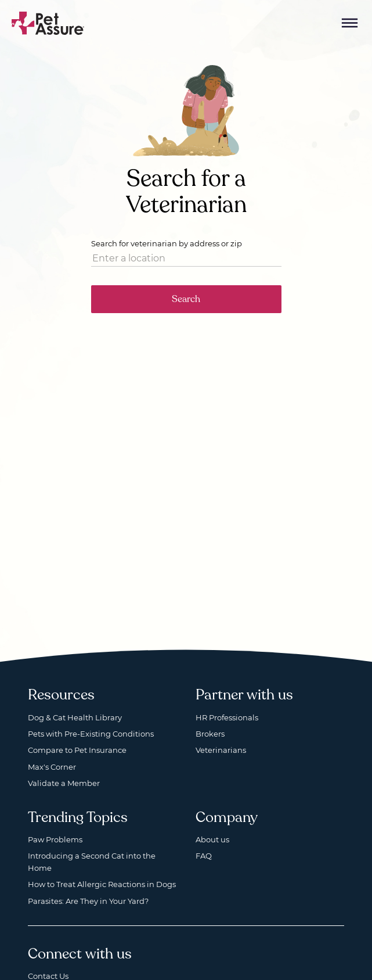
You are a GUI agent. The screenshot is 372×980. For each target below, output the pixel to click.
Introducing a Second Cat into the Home (92, 861)
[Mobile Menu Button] (350, 23)
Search (186, 299)
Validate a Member (64, 783)
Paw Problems (55, 839)
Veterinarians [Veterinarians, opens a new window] (221, 750)
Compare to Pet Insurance (77, 750)
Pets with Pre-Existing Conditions (91, 734)
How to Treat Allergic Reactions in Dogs (102, 884)
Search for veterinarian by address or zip (167, 243)
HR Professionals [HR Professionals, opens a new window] (227, 717)
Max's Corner (52, 767)
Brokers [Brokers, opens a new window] (210, 734)
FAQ (204, 856)
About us (212, 839)
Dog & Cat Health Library (75, 717)
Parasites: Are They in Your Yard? (88, 901)
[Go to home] (48, 22)
